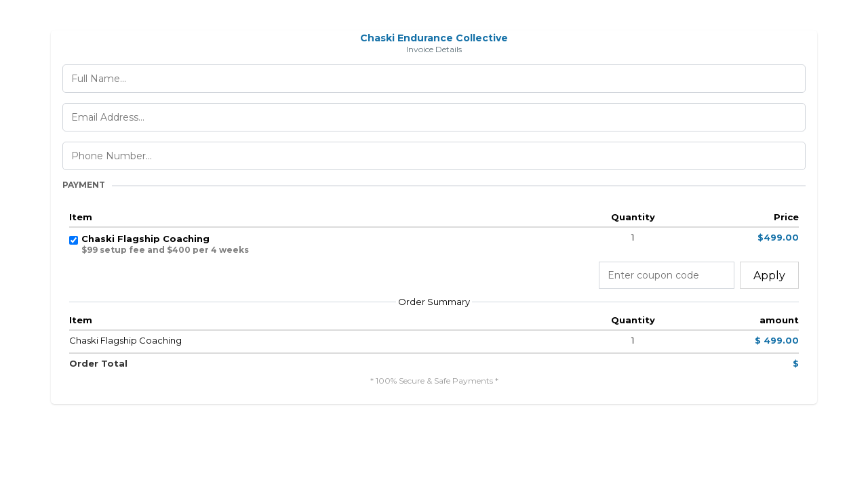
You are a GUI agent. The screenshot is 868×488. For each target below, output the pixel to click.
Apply (769, 276)
